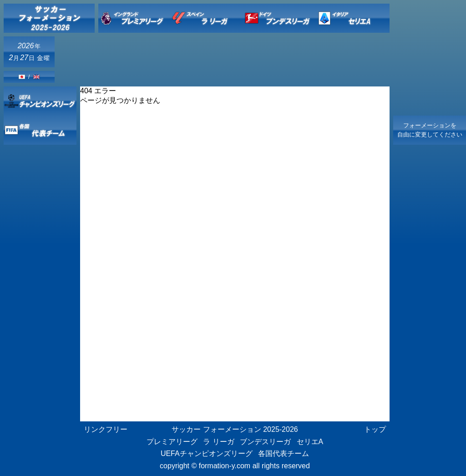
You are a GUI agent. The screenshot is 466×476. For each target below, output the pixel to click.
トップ (375, 429)
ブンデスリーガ (265, 442)
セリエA (310, 442)
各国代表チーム (284, 453)
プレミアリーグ (172, 442)
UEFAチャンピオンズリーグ (207, 453)
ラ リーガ (218, 442)
